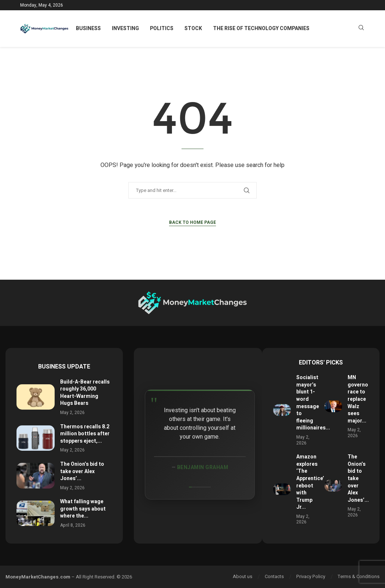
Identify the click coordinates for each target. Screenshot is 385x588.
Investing (125, 28)
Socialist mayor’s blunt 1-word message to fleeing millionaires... (313, 403)
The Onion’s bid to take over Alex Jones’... (82, 471)
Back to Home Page (192, 222)
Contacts (274, 576)
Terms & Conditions (359, 576)
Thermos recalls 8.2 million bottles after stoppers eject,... (85, 434)
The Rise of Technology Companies (261, 28)
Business (88, 28)
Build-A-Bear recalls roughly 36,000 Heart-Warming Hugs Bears (85, 393)
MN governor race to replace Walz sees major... (359, 399)
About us (243, 576)
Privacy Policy (311, 576)
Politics (162, 28)
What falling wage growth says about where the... (83, 509)
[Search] (361, 29)
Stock (193, 28)
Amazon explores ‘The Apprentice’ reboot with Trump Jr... (310, 482)
